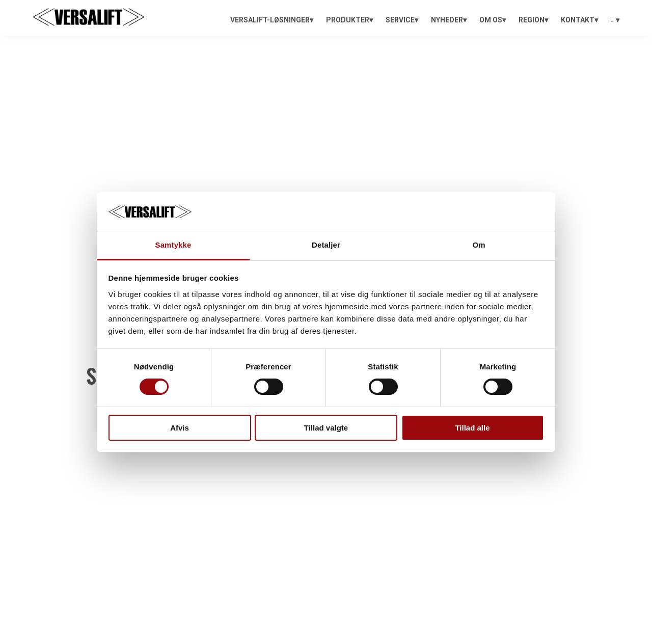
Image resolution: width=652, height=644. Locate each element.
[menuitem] (272, 20)
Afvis (180, 428)
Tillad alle (472, 428)
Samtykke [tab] (173, 245)
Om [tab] (479, 245)
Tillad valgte (326, 428)
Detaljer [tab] (326, 245)
